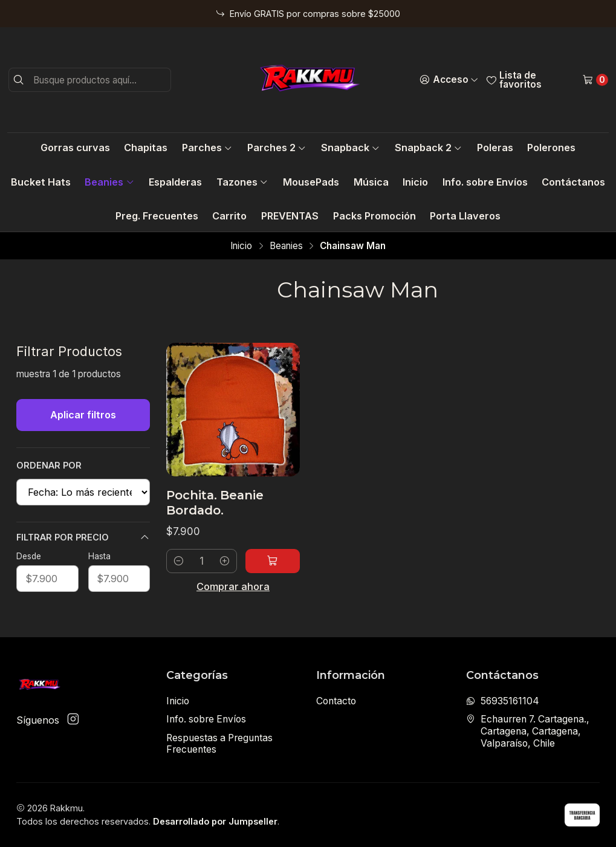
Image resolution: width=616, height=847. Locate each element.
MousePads (311, 182)
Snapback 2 (429, 148)
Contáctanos (573, 182)
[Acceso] (449, 80)
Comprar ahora (233, 586)
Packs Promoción (374, 216)
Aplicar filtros (83, 415)
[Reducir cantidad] (179, 561)
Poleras (495, 148)
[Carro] (595, 80)
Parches (207, 148)
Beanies (109, 182)
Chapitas (146, 148)
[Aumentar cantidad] (225, 561)
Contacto (336, 701)
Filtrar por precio (83, 537)
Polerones (551, 148)
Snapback (351, 148)
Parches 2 (277, 148)
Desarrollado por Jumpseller (215, 821)
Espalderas (175, 182)
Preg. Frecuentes (157, 216)
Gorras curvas (75, 148)
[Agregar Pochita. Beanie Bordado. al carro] (273, 561)
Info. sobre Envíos (485, 182)
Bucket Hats (41, 182)
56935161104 (503, 701)
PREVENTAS (290, 216)
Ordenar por (49, 465)
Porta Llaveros (465, 216)
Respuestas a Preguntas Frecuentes (219, 744)
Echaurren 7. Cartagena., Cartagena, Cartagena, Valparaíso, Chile (528, 731)
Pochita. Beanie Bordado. (215, 503)
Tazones (242, 182)
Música (371, 182)
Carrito (229, 216)
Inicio (415, 182)
